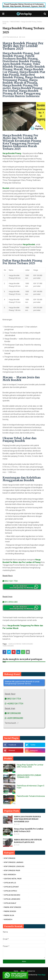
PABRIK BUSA (9, 915)
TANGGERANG (15, 22)
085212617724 (13, 699)
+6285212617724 (14, 704)
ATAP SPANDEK (10, 858)
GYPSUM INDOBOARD (12, 895)
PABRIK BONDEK (10, 911)
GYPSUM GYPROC (10, 891)
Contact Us (31, 971)
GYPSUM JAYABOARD (12, 899)
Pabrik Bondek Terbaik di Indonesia (31, 796)
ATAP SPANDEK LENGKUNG (14, 866)
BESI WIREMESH (10, 875)
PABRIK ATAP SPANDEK (13, 907)
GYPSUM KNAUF (10, 903)
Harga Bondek (29, 244)
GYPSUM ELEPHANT (11, 887)
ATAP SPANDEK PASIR (12, 870)
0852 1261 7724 (10, 581)
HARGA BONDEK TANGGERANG (21, 644)
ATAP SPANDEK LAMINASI (14, 862)
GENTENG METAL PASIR (13, 879)
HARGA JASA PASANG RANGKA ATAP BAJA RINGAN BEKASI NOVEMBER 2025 (27, 819)
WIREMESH (8, 919)
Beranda (6, 22)
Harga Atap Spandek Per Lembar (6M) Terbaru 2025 (30, 766)
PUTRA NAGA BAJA (11, 37)
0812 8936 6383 (10, 602)
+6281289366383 (14, 718)
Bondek (6, 188)
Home (16, 971)
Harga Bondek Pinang (12, 153)
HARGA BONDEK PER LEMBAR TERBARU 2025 (29, 776)
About (23, 971)
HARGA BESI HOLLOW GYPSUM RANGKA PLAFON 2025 (28, 841)
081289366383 (13, 713)
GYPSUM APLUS (10, 883)
